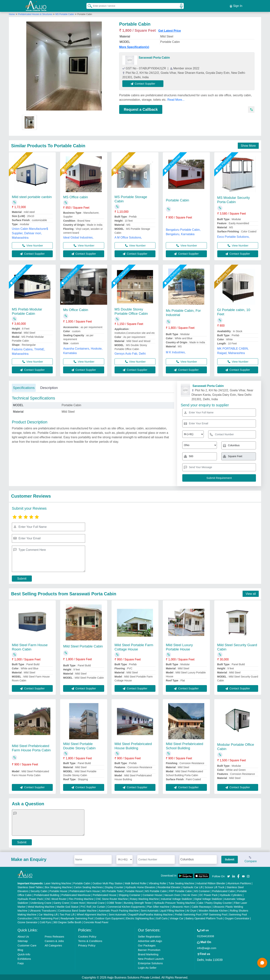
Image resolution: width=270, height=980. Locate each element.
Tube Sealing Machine (181, 883)
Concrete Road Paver (96, 922)
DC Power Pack (208, 894)
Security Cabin (39, 890)
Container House (152, 894)
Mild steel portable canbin (32, 196)
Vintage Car (177, 918)
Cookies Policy (87, 936)
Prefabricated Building (47, 894)
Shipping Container (129, 894)
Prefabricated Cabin (224, 890)
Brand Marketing (148, 954)
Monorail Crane (96, 902)
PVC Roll (86, 906)
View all (251, 593)
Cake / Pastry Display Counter (215, 902)
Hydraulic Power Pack (30, 898)
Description (49, 387)
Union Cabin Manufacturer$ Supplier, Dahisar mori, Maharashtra (30, 232)
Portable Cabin (177, 200)
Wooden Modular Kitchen (213, 910)
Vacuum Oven (172, 894)
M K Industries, (176, 352)
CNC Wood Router (56, 898)
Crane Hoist (78, 902)
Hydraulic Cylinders (231, 894)
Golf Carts (162, 918)
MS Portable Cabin (65, 14)
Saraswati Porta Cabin (154, 57)
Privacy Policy (87, 945)
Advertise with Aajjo (150, 940)
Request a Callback (141, 109)
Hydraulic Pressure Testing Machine (174, 902)
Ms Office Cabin (76, 309)
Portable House (58, 890)
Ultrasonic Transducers (43, 910)
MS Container (202, 890)
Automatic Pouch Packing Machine (119, 910)
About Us (23, 936)
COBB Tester (114, 902)
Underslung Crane (41, 902)
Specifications (24, 387)
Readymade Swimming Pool (77, 918)
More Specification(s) (134, 46)
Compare (251, 859)
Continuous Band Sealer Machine (77, 910)
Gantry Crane (61, 902)
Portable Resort (134, 890)
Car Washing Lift (48, 914)
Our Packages (147, 945)
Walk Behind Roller (136, 883)
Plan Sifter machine (158, 906)
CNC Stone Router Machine (112, 898)
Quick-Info (24, 954)
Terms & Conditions (90, 940)
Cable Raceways (201, 906)
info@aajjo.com (207, 947)
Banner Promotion (149, 949)
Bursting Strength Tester (138, 902)
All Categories (53, 945)
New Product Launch (151, 958)
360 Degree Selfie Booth (67, 922)
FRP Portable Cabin (180, 890)
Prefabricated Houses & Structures (36, 14)
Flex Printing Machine (81, 898)
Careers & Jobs (54, 940)
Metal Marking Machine (41, 906)
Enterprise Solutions (150, 962)
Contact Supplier (144, 83)
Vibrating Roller (158, 883)
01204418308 (206, 935)
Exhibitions (24, 958)
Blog (20, 949)
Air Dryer (191, 910)
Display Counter (114, 887)
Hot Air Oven (190, 894)
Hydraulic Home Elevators (140, 887)
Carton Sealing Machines (88, 887)
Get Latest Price (170, 30)
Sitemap (23, 940)
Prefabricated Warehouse (76, 894)
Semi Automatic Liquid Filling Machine (163, 910)
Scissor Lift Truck (215, 887)
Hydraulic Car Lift (193, 887)
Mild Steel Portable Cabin (83, 646)
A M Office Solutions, (128, 237)
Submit (22, 578)
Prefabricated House (105, 894)
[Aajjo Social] (229, 875)
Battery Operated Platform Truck (204, 918)
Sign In (236, 6)
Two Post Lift (67, 914)
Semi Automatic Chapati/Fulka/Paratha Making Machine (141, 914)
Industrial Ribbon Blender (211, 883)
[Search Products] (88, 5)
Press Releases (54, 936)
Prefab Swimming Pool (188, 914)
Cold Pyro (45, 922)
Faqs (21, 962)
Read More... (176, 99)
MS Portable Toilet (112, 890)
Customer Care (27, 945)
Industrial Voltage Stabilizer (176, 898)
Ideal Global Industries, (78, 237)
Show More (248, 145)
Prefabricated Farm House (85, 890)
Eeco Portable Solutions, (233, 236)
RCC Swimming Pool (46, 918)
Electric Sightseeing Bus (140, 918)
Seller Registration (149, 936)
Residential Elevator (169, 887)
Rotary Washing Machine (144, 898)
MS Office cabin (76, 196)
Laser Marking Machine (58, 883)
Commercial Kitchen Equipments (126, 906)
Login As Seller (147, 967)
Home (12, 14)
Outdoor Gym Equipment (109, 918)
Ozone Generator (28, 922)
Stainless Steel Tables (30, 887)
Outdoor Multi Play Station (108, 883)
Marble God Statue (68, 906)
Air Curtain (99, 906)
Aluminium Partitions (239, 883)
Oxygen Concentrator (237, 918)
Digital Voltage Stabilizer (208, 898)
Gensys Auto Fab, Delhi (130, 353)
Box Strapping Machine (58, 887)
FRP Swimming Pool (215, 914)
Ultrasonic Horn (180, 906)
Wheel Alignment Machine (92, 914)
